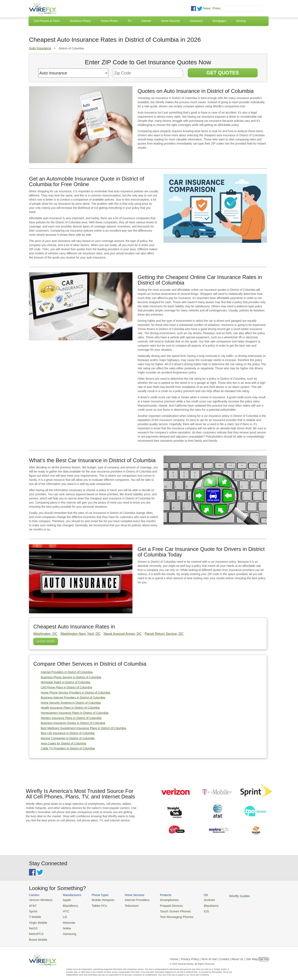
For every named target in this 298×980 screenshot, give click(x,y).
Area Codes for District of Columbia (63, 743)
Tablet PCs (95, 905)
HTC (62, 910)
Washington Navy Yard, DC (81, 634)
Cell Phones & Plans (47, 21)
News (207, 8)
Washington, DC (45, 634)
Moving (241, 21)
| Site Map (251, 954)
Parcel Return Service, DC (164, 634)
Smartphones (157, 899)
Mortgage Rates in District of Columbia (66, 682)
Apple (63, 899)
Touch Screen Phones (163, 910)
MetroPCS (35, 930)
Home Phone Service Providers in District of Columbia (75, 693)
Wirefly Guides (221, 896)
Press (216, 8)
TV (130, 21)
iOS (191, 910)
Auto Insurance (40, 48)
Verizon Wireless (39, 899)
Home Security (171, 21)
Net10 (33, 924)
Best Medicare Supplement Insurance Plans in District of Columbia (83, 728)
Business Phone (80, 21)
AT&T (32, 905)
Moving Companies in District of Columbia (68, 738)
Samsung (65, 930)
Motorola (65, 920)
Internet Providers (129, 899)
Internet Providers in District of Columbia (67, 672)
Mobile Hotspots (98, 899)
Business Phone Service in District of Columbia (71, 677)
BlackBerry (66, 905)
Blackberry (195, 905)
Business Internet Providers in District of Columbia (73, 698)
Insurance (196, 21)
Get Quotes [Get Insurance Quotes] (223, 73)
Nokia (63, 924)
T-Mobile (34, 915)
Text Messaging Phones (164, 915)
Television (124, 905)
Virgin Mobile (37, 920)
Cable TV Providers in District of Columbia (68, 748)
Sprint (32, 910)
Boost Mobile (37, 935)
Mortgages (219, 21)
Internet (146, 21)
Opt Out (264, 954)
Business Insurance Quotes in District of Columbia (73, 723)
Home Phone (109, 21)
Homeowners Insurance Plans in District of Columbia (75, 713)
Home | (175, 954)
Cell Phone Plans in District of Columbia (66, 687)
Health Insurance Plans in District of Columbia (70, 708)
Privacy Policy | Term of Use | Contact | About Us (212, 954)
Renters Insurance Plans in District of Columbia (71, 718)
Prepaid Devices (159, 905)
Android (193, 899)
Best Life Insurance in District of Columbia (68, 733)
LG (61, 915)
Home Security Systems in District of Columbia (71, 703)
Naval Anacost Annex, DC (122, 634)
